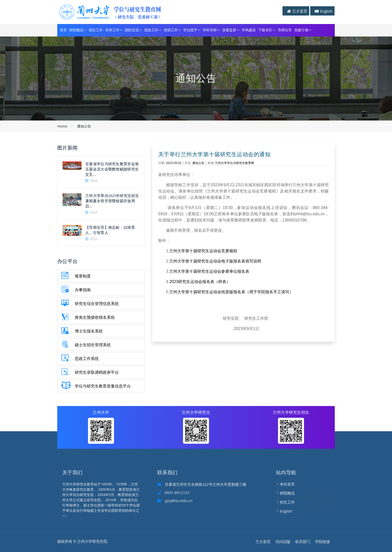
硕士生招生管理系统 (93, 345)
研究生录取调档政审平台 (97, 372)
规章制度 (83, 276)
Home (62, 126)
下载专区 (265, 30)
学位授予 (190, 30)
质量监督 (229, 30)
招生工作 (96, 30)
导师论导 (285, 30)
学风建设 (249, 30)
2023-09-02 (174, 163)
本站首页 (287, 484)
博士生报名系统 (89, 331)
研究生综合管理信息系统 (97, 303)
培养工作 (112, 30)
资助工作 (171, 30)
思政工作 (151, 30)
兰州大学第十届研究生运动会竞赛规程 (203, 251)
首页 (63, 30)
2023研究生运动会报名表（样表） (200, 282)
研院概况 (76, 30)
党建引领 (301, 30)
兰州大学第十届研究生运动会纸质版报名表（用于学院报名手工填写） (231, 292)
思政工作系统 (87, 358)
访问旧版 (283, 541)
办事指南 (83, 290)
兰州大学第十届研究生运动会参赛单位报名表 (209, 271)
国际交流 (132, 30)
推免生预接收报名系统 (95, 317)
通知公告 (84, 126)
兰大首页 (300, 11)
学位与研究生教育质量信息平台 (103, 386)
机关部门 (303, 541)
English (326, 11)
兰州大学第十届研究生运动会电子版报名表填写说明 (215, 261)
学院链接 (322, 541)
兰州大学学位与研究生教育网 (234, 163)
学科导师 (210, 30)
